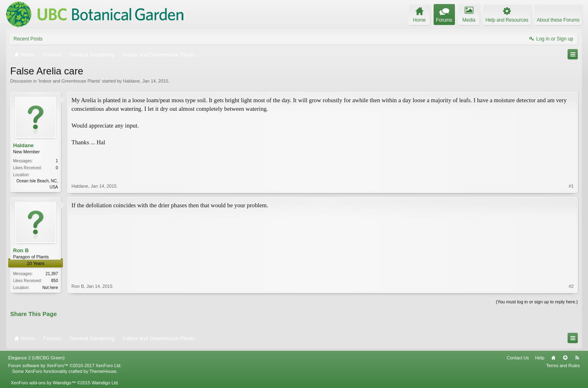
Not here (50, 288)
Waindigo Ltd (105, 383)
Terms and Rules (563, 366)
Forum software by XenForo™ (65, 366)
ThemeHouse (103, 371)
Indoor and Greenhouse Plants (69, 81)
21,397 (52, 274)
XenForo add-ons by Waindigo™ (43, 383)
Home (553, 358)
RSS (577, 358)
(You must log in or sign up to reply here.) (537, 302)
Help (540, 358)
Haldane (131, 81)
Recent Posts (28, 39)
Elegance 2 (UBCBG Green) (36, 358)
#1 (571, 186)
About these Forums (558, 20)
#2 (571, 286)
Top (565, 358)
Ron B (21, 250)
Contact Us (518, 358)
